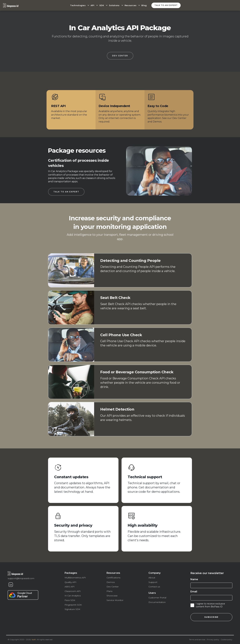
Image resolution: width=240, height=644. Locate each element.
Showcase (112, 596)
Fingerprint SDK (73, 605)
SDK (102, 5)
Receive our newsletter (207, 573)
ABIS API (70, 587)
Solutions (114, 5)
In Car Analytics (73, 596)
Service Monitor (115, 600)
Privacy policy (213, 639)
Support (153, 582)
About (152, 578)
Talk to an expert (166, 5)
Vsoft (34, 639)
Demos (111, 582)
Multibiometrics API (75, 578)
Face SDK (70, 600)
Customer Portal (157, 598)
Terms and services (197, 639)
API (92, 5)
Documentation (157, 602)
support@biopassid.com (21, 578)
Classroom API (73, 591)
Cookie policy (227, 639)
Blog (144, 5)
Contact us (154, 587)
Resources (131, 5)
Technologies (78, 5)
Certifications (113, 578)
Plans (109, 591)
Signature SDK (72, 609)
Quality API (70, 582)
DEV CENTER (120, 56)
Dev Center (113, 587)
